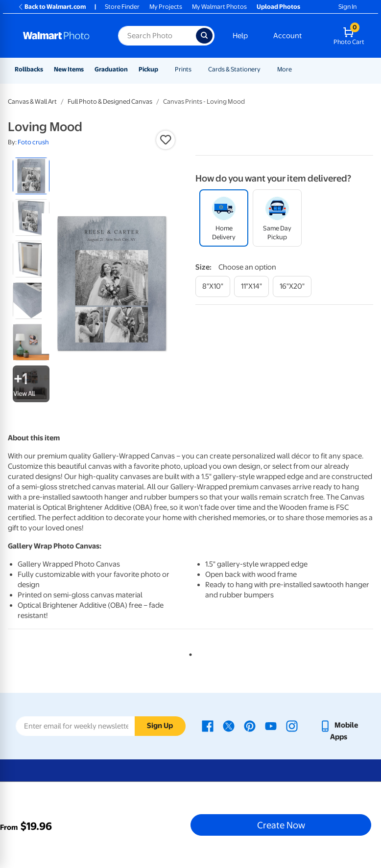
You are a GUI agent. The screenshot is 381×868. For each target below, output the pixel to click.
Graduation (111, 69)
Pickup (148, 69)
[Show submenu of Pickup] (163, 69)
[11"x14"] (251, 286)
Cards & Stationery (234, 69)
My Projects (166, 7)
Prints (183, 69)
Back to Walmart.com (52, 7)
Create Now (281, 825)
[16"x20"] (292, 286)
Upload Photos (278, 7)
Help (240, 36)
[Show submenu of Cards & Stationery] (265, 69)
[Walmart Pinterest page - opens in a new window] (250, 725)
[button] (166, 140)
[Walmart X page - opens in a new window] (229, 725)
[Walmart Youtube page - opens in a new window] (271, 725)
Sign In (347, 7)
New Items (69, 69)
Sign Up (160, 726)
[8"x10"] (213, 286)
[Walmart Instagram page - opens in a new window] (292, 725)
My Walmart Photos (219, 7)
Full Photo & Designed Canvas (110, 102)
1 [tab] (189, 653)
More (285, 69)
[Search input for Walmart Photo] (157, 36)
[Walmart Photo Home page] (60, 36)
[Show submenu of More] (296, 69)
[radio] (31, 176)
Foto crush (33, 142)
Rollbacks (29, 69)
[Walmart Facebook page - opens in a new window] (208, 725)
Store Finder (122, 7)
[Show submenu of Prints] (196, 69)
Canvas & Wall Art (32, 102)
